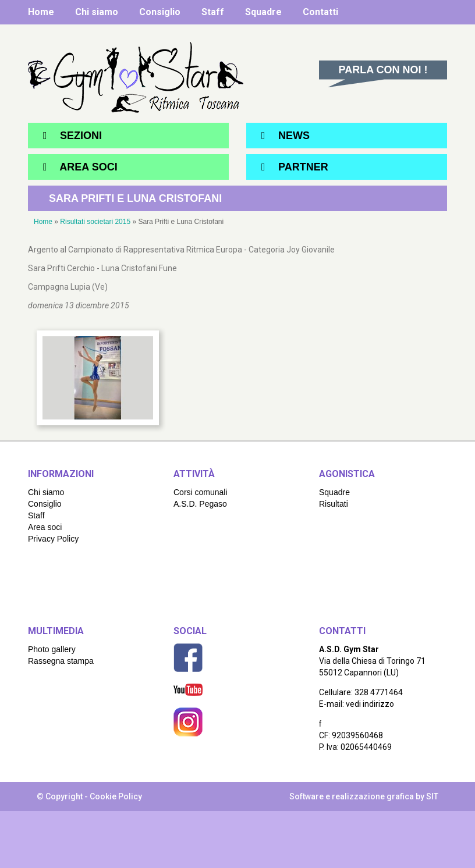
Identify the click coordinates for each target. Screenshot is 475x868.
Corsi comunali (201, 492)
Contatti (320, 12)
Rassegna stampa (61, 661)
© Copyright (60, 796)
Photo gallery (52, 649)
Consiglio (160, 12)
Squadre (263, 12)
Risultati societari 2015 (95, 222)
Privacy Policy (53, 539)
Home (41, 12)
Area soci (45, 527)
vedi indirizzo (370, 704)
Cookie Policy (116, 796)
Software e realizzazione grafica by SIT (364, 796)
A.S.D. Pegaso (200, 504)
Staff (213, 12)
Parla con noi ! (383, 70)
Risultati (334, 504)
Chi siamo (97, 12)
